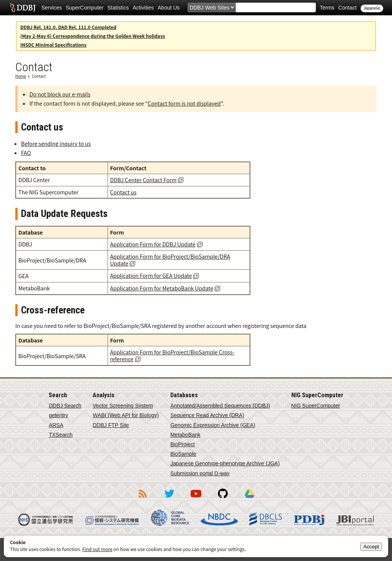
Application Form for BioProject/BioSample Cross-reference (172, 356)
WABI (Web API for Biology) (126, 415)
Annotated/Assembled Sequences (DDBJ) (220, 406)
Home (21, 76)
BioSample (183, 454)
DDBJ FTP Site (111, 425)
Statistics (118, 8)
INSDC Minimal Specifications (53, 45)
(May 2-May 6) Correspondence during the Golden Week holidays (93, 36)
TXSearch (60, 435)
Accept (371, 547)
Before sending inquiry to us (56, 144)
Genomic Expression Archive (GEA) (213, 425)
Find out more (97, 549)
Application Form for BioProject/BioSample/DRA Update (170, 260)
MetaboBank (185, 435)
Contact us (123, 192)
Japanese (372, 8)
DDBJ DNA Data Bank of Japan (23, 8)
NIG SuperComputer (316, 406)
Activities (143, 8)
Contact (347, 8)
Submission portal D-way (200, 473)
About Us (169, 8)
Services (52, 8)
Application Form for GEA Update (151, 276)
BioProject (183, 444)
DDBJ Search (65, 406)
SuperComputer (85, 8)
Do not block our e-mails (60, 94)
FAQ (26, 153)
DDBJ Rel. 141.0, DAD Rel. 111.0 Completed (68, 27)
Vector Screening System (123, 406)
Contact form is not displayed (184, 103)
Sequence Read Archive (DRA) (207, 415)
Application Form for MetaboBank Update (162, 288)
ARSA (56, 425)
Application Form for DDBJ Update (153, 244)
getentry (58, 415)
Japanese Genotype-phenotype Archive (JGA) (225, 463)
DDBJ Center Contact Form (144, 180)
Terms (327, 8)
